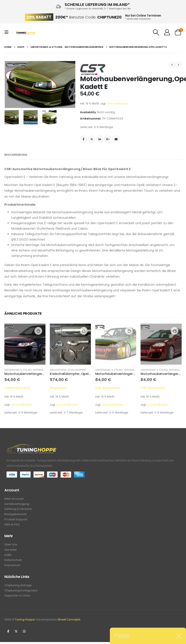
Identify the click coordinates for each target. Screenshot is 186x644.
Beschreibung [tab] (16, 155)
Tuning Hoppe (25, 624)
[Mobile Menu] (8, 32)
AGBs (8, 558)
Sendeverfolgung (17, 504)
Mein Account (14, 499)
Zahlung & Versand (18, 510)
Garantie (11, 552)
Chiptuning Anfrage (18, 589)
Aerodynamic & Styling (18, 370)
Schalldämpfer (77, 370)
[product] (25, 344)
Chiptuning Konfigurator (21, 594)
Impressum (12, 568)
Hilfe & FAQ (12, 526)
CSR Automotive (108, 388)
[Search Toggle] (156, 32)
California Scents (17, 388)
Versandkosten (118, 103)
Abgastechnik (58, 370)
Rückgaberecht (15, 515)
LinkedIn (100, 139)
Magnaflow (58, 388)
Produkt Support (16, 521)
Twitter (92, 139)
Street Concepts (69, 624)
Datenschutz (13, 563)
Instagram (24, 635)
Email (116, 139)
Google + (108, 139)
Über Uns (11, 547)
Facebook (84, 139)
